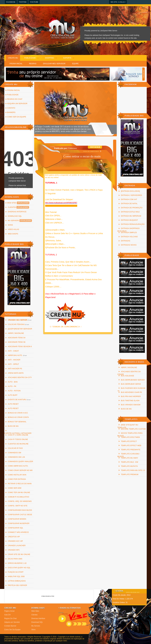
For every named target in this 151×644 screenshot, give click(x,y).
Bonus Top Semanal (17, 422)
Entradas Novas (129, 245)
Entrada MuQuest (129, 220)
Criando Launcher (17, 546)
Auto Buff (13, 395)
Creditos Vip (14, 537)
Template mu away (129, 458)
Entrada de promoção (132, 208)
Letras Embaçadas (17, 581)
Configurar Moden (17, 519)
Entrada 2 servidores (131, 195)
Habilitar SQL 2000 (16, 577)
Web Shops (13, 234)
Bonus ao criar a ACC (18, 413)
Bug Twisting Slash (130, 401)
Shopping (49, 58)
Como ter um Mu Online (19, 492)
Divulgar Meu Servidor (54, 64)
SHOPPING (144, 74)
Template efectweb (130, 437)
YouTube (34, 2)
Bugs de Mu (13, 426)
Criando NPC (14, 550)
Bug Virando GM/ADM (131, 405)
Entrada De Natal (129, 204)
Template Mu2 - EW (129, 462)
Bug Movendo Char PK (131, 392)
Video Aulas (13, 229)
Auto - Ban (13, 382)
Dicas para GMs (15, 559)
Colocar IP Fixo (15, 448)
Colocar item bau (18, 324)
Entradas (125, 241)
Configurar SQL (15, 528)
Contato (11, 108)
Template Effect (129, 441)
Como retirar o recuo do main (82, 156)
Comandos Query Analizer (20, 462)
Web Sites (18, 203)
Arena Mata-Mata (16, 373)
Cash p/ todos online (18, 439)
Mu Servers (20, 221)
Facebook (11, 2)
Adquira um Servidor (17, 104)
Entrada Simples (129, 233)
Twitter (23, 2)
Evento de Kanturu (19, 400)
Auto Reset (13, 404)
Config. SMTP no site (18, 506)
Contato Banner (10, 626)
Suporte (67, 58)
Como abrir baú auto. (18, 466)
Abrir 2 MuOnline (16, 333)
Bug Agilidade (127, 376)
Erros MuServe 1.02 (17, 563)
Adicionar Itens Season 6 (20, 347)
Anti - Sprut (13, 364)
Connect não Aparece (18, 532)
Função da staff (16, 572)
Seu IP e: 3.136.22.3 (118, 2)
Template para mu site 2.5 (133, 470)
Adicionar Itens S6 (16, 342)
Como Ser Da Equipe (17, 117)
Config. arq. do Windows (20, 501)
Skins (10, 225)
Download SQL (15, 216)
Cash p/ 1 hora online (18, 435)
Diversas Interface (17, 212)
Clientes (18, 207)
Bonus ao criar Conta (18, 417)
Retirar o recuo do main (20, 484)
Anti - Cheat (13, 351)
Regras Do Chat (15, 99)
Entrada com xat (129, 199)
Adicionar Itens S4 (16, 338)
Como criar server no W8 (20, 470)
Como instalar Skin (17, 475)
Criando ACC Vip (15, 541)
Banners (11, 112)
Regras (33, 64)
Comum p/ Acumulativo (18, 497)
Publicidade (30, 58)
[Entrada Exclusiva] (130, 191)
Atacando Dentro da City (20, 377)
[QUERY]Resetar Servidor (20, 329)
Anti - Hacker (14, 360)
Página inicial (14, 90)
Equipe (75, 64)
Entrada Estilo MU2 (130, 212)
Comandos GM (14, 453)
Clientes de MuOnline (18, 444)
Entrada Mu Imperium (131, 216)
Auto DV (7, 615)
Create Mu (13, 58)
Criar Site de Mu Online (19, 554)
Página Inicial (16, 64)
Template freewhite (130, 450)
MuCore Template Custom (133, 429)
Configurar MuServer (19, 523)
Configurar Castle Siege (20, 515)
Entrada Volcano (129, 237)
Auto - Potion (14, 391)
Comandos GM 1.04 (16, 457)
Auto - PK (12, 386)
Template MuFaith (129, 466)
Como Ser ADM (14, 488)
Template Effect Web (131, 446)
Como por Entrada (17, 479)
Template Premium (129, 475)
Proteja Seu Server (17, 585)
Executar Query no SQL (19, 568)
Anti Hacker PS (15, 369)
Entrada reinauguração (133, 224)
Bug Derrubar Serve (131, 384)
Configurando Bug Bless (20, 510)
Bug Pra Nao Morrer (131, 396)
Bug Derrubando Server (133, 380)
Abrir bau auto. (17, 355)
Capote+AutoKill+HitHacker (18, 433)
